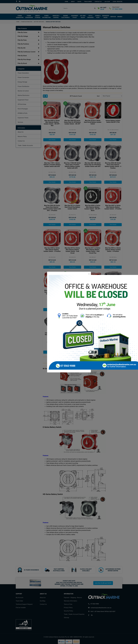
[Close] (89, 274)
